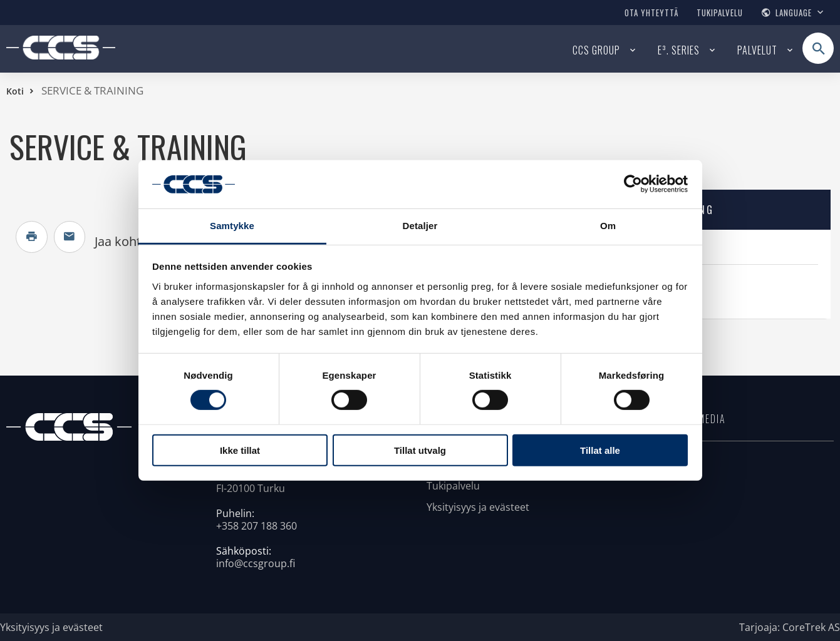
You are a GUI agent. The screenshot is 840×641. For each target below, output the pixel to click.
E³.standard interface (654, 250)
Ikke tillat (240, 450)
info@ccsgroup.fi (256, 563)
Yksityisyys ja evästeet (478, 507)
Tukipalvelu (720, 13)
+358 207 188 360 (257, 526)
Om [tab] (608, 226)
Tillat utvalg (420, 450)
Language (794, 13)
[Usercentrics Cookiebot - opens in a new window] (633, 184)
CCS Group (596, 50)
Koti (15, 91)
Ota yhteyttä (651, 13)
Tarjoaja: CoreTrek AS (790, 627)
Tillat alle (600, 450)
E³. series (679, 50)
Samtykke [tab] (232, 226)
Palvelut (757, 50)
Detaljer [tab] (420, 226)
